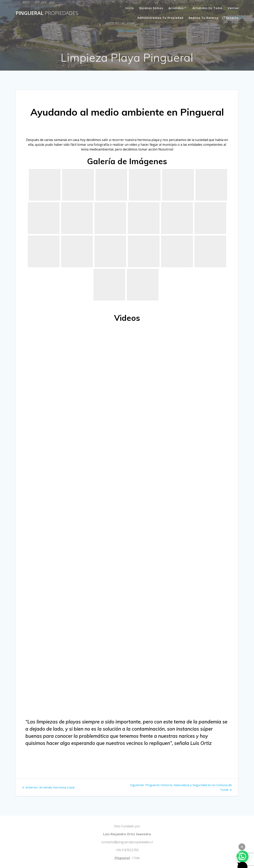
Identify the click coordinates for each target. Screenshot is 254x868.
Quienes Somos (151, 8)
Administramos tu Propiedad (160, 18)
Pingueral (47, 13)
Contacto (231, 18)
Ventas (233, 8)
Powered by (222, 847)
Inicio (130, 8)
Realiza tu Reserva (204, 18)
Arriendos (176, 8)
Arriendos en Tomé (207, 8)
